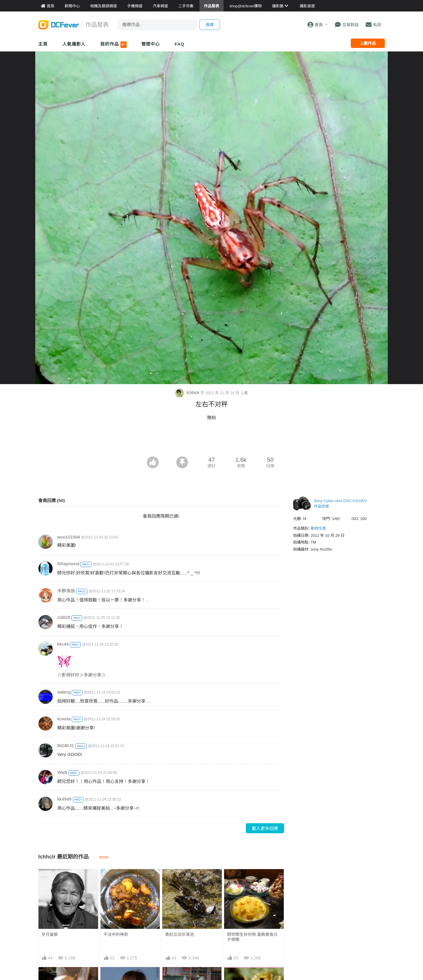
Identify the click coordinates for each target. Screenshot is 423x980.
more (104, 857)
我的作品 (113, 45)
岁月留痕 (50, 934)
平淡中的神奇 (116, 934)
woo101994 (69, 537)
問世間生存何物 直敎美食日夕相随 (252, 937)
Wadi (62, 772)
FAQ (179, 44)
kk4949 (64, 799)
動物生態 (318, 528)
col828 (64, 617)
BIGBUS (66, 745)
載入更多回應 (265, 828)
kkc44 (63, 644)
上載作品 (368, 43)
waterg (64, 692)
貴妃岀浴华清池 (179, 934)
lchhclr (188, 392)
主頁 (43, 44)
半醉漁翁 (66, 591)
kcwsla (64, 719)
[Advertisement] (211, 440)
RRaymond (68, 564)
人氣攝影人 (74, 44)
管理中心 (151, 44)
